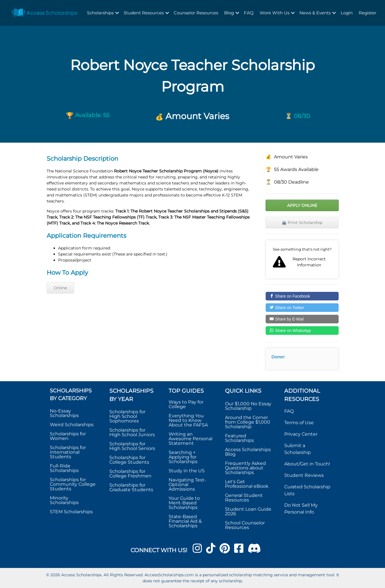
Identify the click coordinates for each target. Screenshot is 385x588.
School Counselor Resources (245, 525)
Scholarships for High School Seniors (132, 446)
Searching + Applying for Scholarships (183, 457)
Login (347, 13)
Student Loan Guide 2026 (248, 511)
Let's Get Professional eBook (247, 484)
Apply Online (302, 205)
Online (60, 288)
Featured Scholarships (240, 438)
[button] (117, 13)
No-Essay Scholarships (64, 413)
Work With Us (275, 13)
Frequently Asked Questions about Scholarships (245, 468)
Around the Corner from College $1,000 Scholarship (248, 422)
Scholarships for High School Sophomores (127, 416)
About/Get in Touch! (307, 464)
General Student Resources (244, 498)
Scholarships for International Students (68, 452)
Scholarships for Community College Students (73, 484)
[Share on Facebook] (302, 296)
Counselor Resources (196, 13)
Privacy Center (301, 434)
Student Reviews (304, 475)
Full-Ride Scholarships (64, 468)
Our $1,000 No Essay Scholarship (248, 406)
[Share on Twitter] (302, 308)
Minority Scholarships (64, 500)
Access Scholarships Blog (248, 452)
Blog (229, 13)
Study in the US (187, 471)
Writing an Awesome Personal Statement (190, 439)
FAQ (249, 13)
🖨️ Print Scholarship (302, 223)
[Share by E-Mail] (302, 319)
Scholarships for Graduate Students (131, 487)
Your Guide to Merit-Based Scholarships (184, 503)
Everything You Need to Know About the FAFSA (188, 420)
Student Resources (144, 13)
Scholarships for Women (68, 436)
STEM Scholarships (71, 512)
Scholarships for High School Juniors (132, 432)
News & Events (315, 13)
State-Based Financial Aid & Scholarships (185, 521)
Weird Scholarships (72, 425)
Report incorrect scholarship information (302, 259)
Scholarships (100, 13)
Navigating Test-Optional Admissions (187, 484)
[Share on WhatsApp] (302, 331)
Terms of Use (299, 423)
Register (368, 13)
